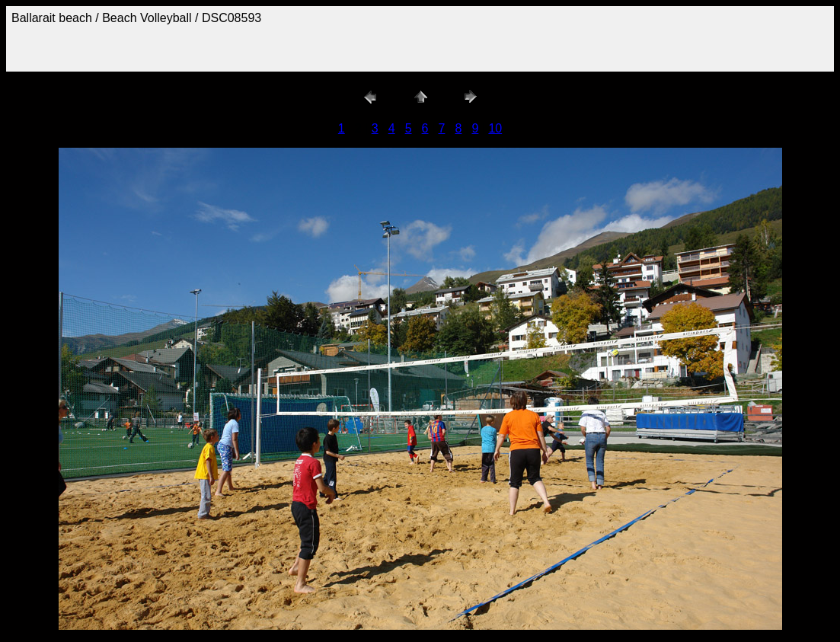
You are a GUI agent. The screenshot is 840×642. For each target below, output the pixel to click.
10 (495, 128)
